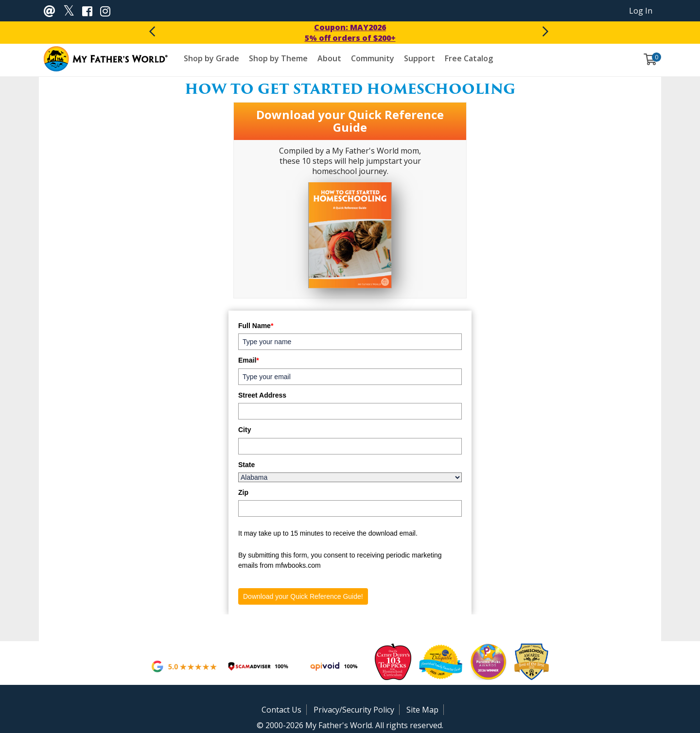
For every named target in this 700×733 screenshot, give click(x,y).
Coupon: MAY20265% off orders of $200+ (350, 33)
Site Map (422, 710)
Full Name (256, 326)
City (245, 430)
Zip (243, 492)
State (246, 465)
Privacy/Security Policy (354, 710)
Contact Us (281, 710)
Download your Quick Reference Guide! (303, 596)
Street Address (262, 395)
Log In (641, 11)
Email (249, 360)
